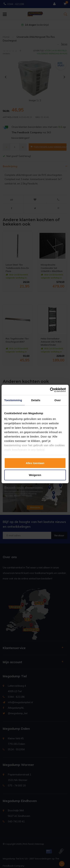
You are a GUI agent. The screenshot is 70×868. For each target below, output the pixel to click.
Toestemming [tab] (13, 400)
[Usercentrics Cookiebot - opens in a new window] (50, 390)
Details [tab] (36, 400)
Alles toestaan (35, 463)
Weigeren (35, 475)
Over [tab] (58, 400)
